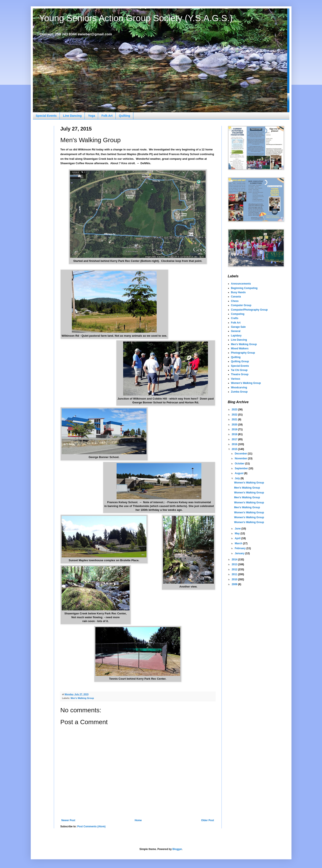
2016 (235, 444)
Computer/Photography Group (249, 310)
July (238, 478)
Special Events (46, 116)
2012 (235, 569)
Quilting (125, 116)
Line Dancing (72, 116)
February (240, 548)
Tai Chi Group (239, 370)
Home (138, 820)
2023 (235, 410)
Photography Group (243, 353)
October (240, 464)
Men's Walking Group (82, 698)
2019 (235, 429)
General (236, 331)
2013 (235, 564)
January (240, 553)
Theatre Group (240, 374)
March (239, 543)
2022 (235, 415)
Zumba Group (239, 392)
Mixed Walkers (240, 349)
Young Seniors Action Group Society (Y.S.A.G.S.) (136, 18)
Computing (238, 314)
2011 (235, 574)
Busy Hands (238, 292)
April (238, 538)
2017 (235, 439)
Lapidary (236, 336)
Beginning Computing (244, 288)
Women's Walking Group (246, 383)
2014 (235, 560)
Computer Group (241, 305)
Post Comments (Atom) (91, 826)
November (241, 458)
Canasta (236, 297)
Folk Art (107, 116)
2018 (235, 434)
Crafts (235, 318)
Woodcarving (239, 387)
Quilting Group (240, 361)
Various (236, 379)
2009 (235, 584)
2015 (235, 449)
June (238, 529)
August (239, 473)
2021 (235, 419)
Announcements (241, 284)
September (242, 468)
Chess (235, 301)
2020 (235, 425)
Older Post (208, 820)
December (241, 454)
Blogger (177, 849)
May (238, 533)
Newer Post (68, 820)
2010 (235, 579)
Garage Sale (238, 327)
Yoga (91, 116)
